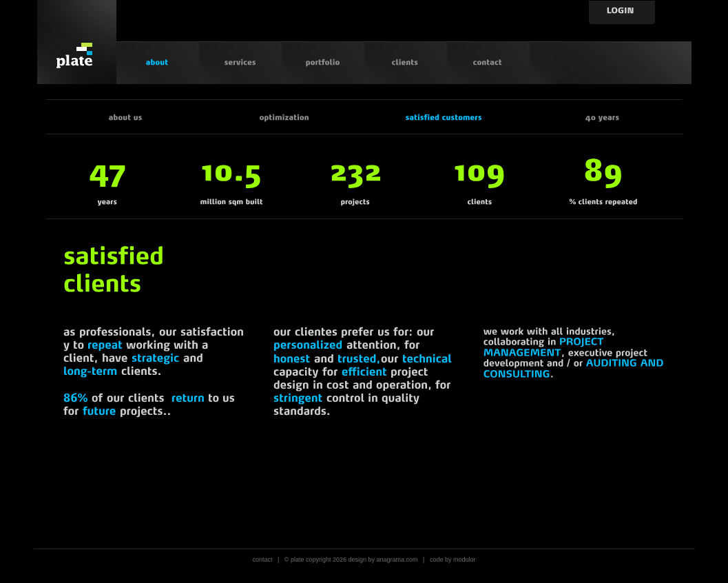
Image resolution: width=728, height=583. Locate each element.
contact (262, 560)
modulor (465, 560)
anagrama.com (397, 560)
